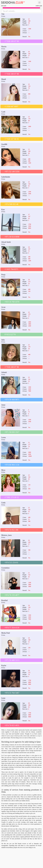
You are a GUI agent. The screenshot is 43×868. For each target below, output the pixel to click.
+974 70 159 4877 (12, 595)
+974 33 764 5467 (12, 693)
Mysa (3, 470)
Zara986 (4, 144)
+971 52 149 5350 (12, 172)
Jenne (3, 405)
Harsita (4, 47)
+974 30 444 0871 (12, 400)
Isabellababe (6, 177)
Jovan (3, 307)
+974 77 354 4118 (12, 628)
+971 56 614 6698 (12, 237)
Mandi (4, 79)
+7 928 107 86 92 (12, 139)
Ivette (3, 698)
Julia (3, 340)
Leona (4, 437)
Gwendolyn (5, 568)
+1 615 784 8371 (11, 269)
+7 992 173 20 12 (12, 497)
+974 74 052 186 (11, 530)
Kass (3, 210)
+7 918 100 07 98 (12, 41)
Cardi (3, 112)
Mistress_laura (6, 535)
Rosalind (4, 600)
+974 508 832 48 (11, 204)
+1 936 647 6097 (11, 106)
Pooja (3, 275)
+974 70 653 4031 (12, 725)
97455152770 (10, 334)
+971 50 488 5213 (12, 660)
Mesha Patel (6, 633)
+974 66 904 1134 (12, 465)
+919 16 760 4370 (12, 302)
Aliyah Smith (6, 242)
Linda (3, 503)
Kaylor (4, 665)
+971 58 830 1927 (12, 432)
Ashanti (4, 372)
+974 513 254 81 (11, 562)
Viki (3, 14)
